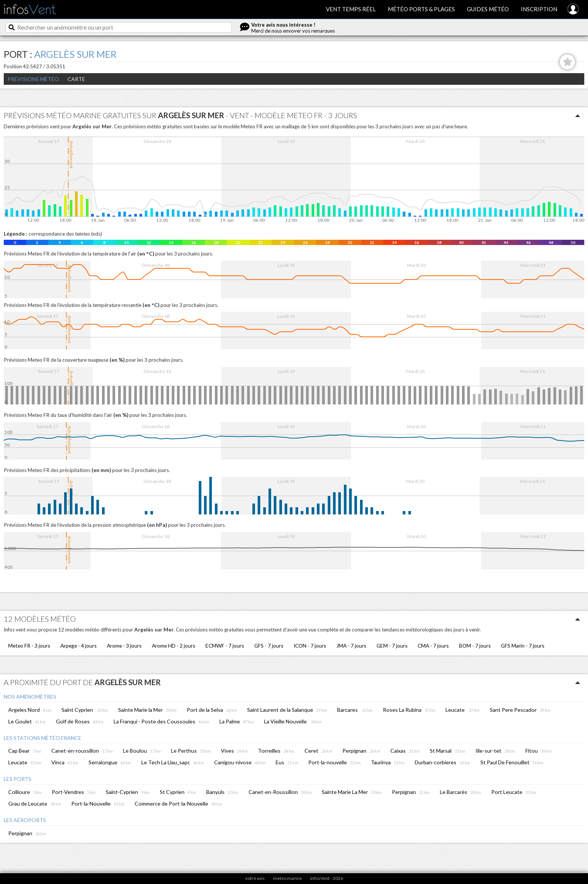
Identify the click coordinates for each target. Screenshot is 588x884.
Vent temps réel (351, 9)
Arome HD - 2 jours (174, 646)
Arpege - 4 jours (79, 646)
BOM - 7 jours (475, 646)
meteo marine (287, 878)
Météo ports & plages (421, 9)
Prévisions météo (33, 79)
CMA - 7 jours (433, 646)
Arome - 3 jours (124, 646)
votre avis (255, 878)
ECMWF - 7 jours (225, 646)
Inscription (539, 9)
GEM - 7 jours (392, 646)
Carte (76, 79)
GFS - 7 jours (269, 646)
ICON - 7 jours (310, 646)
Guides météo (488, 9)
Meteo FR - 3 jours (29, 646)
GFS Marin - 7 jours (523, 646)
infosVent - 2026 (327, 878)
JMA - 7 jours (351, 646)
